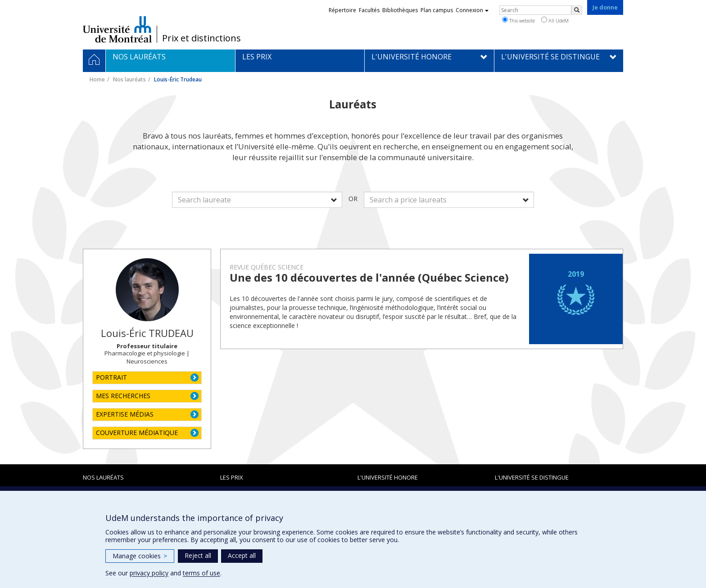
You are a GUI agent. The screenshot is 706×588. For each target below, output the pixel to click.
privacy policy (149, 573)
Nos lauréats (129, 79)
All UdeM (555, 20)
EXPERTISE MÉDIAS (125, 414)
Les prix (232, 477)
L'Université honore (388, 477)
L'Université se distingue (532, 477)
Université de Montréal (117, 29)
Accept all (242, 555)
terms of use (201, 573)
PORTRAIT (111, 377)
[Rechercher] (577, 10)
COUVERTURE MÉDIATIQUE (137, 433)
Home (97, 79)
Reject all (198, 555)
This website (518, 20)
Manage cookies (140, 556)
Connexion (472, 10)
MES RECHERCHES (123, 396)
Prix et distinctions (201, 38)
